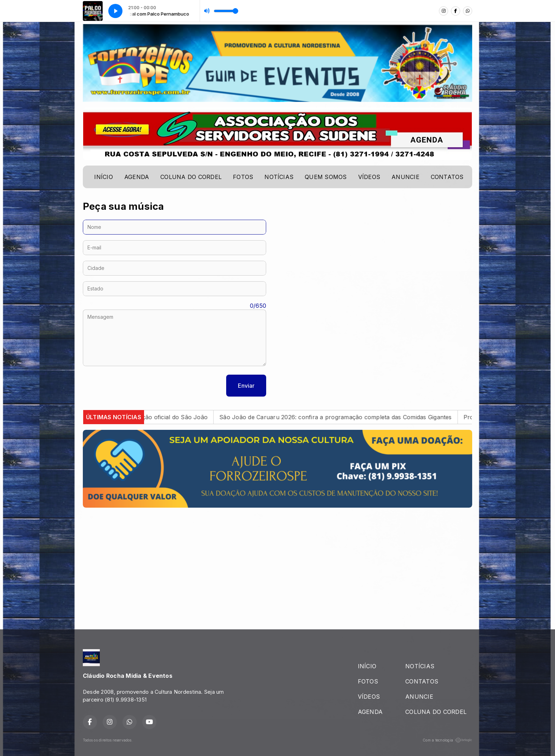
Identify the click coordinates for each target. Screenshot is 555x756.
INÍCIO (103, 177)
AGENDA (137, 177)
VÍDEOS (369, 177)
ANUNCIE (405, 177)
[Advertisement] (277, 563)
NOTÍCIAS (279, 177)
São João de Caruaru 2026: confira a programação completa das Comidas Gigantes (344, 417)
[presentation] (137, 386)
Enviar (246, 386)
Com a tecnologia (447, 740)
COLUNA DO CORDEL (191, 177)
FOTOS (243, 177)
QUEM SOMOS (326, 177)
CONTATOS (447, 177)
